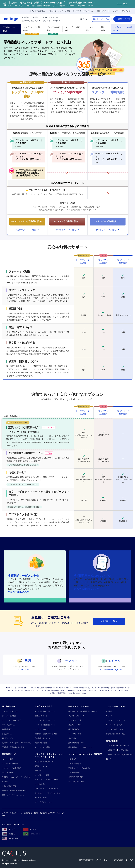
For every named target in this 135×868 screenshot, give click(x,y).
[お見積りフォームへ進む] (27, 229)
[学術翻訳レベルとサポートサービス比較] (16, 777)
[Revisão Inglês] (32, 834)
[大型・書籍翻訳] (8, 773)
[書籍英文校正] (7, 734)
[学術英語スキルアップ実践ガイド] (80, 747)
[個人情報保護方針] (86, 860)
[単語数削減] (72, 738)
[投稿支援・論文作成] (44, 707)
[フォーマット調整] (75, 734)
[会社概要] (109, 711)
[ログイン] (84, 19)
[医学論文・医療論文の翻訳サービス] (15, 791)
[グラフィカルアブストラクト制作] (47, 789)
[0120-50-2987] (24, 669)
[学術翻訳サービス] (10, 754)
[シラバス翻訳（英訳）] (10, 786)
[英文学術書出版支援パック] (44, 762)
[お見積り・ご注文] (123, 19)
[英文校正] (9, 829)
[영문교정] (9, 834)
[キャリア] (129, 860)
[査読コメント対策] (75, 725)
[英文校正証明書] (74, 729)
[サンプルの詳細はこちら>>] (86, 589)
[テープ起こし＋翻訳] (42, 775)
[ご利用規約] (118, 860)
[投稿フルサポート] (41, 716)
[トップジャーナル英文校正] (12, 720)
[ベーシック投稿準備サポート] (45, 725)
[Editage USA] (10, 839)
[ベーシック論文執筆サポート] (45, 720)
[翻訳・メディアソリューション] (13, 795)
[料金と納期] (105, 29)
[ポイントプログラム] (37, 11)
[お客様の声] (72, 759)
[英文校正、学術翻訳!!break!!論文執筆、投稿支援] (31, 19)
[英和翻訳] (5, 782)
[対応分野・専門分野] (76, 777)
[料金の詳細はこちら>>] (19, 592)
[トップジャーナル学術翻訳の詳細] (27, 222)
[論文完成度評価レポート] (77, 743)
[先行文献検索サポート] (43, 738)
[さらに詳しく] (122, 4)
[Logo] (9, 19)
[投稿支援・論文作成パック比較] (46, 734)
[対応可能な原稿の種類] (76, 782)
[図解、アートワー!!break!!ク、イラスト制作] (52, 19)
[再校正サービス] (8, 738)
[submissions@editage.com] (111, 669)
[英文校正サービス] (10, 707)
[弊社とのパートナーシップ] (108, 11)
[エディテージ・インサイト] (115, 720)
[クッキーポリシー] (104, 860)
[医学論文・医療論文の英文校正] (13, 747)
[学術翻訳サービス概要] (10, 29)
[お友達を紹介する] (75, 764)
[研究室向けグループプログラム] (79, 768)
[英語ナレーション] (41, 766)
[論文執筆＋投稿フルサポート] (45, 711)
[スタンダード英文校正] (10, 711)
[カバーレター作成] (75, 720)
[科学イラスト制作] (41, 798)
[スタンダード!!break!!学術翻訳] (123, 262)
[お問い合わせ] (126, 11)
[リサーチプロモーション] (43, 802)
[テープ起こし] (39, 771)
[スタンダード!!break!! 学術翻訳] (123, 413)
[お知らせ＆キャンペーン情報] (59, 11)
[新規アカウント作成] (101, 19)
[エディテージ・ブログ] (114, 725)
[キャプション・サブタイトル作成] (47, 780)
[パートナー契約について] (115, 729)
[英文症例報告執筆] (41, 743)
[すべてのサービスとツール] (84, 11)
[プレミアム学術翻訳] (53, 29)
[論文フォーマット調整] (43, 747)
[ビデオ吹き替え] (40, 784)
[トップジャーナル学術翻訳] (32, 29)
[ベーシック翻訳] (91, 29)
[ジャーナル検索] (74, 773)
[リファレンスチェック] (76, 716)
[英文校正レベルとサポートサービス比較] (16, 743)
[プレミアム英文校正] (9, 716)
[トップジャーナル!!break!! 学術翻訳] (84, 262)
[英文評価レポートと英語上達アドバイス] (83, 711)
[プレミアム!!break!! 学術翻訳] (103, 413)
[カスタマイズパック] (42, 729)
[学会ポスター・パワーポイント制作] (47, 793)
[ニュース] (109, 716)
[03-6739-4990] (124, 750)
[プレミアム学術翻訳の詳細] (67, 222)
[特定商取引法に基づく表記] (115, 734)
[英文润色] (30, 829)
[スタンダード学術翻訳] (73, 29)
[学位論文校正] (7, 729)
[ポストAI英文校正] (8, 725)
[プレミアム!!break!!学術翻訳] (103, 262)
